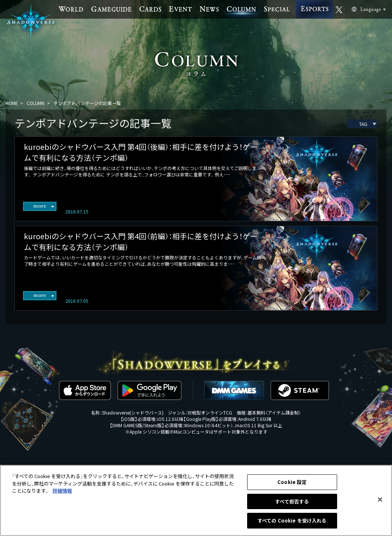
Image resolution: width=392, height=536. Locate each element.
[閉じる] (380, 500)
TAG (363, 124)
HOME (12, 103)
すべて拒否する (292, 502)
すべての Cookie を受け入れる (292, 522)
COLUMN (35, 103)
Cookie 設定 (292, 483)
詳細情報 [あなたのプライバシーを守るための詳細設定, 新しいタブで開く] (62, 491)
